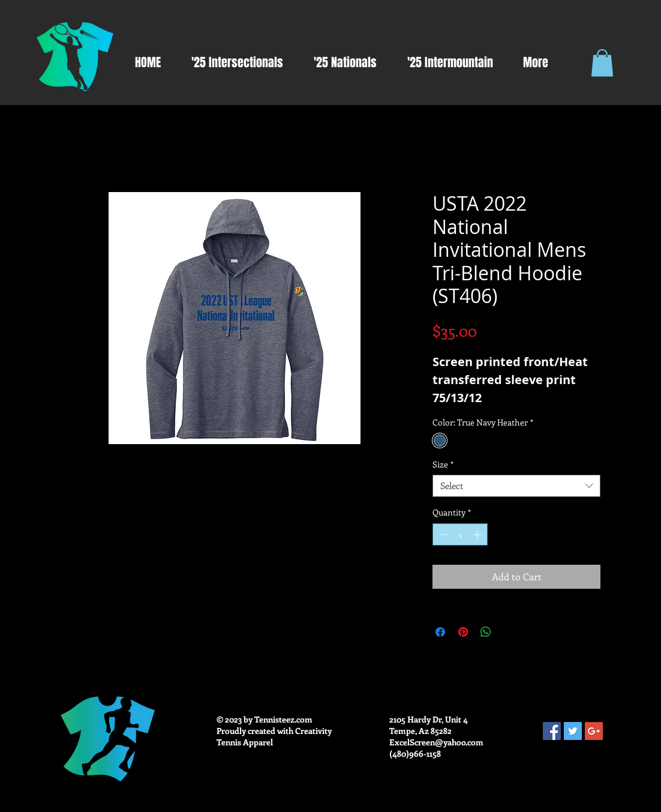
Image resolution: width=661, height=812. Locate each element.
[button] (602, 63)
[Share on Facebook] (440, 632)
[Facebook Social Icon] (552, 731)
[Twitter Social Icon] (573, 731)
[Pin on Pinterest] (463, 632)
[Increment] (478, 534)
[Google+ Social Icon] (594, 731)
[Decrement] (442, 534)
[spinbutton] (460, 534)
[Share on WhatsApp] (486, 632)
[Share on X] (509, 632)
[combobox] (516, 486)
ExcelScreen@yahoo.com (436, 742)
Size (443, 465)
